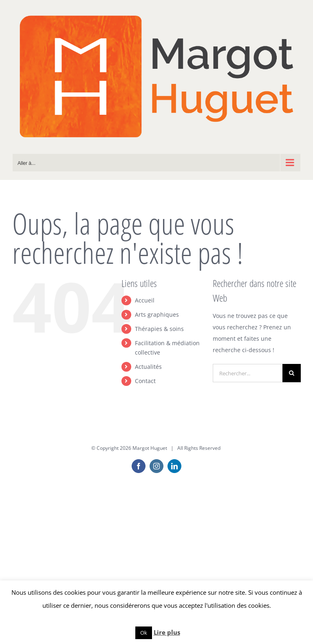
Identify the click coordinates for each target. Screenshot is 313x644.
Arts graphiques (157, 314)
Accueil (145, 300)
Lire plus (167, 632)
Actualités (148, 367)
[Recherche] (292, 373)
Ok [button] (144, 633)
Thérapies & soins (159, 329)
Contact (145, 381)
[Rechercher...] (248, 373)
